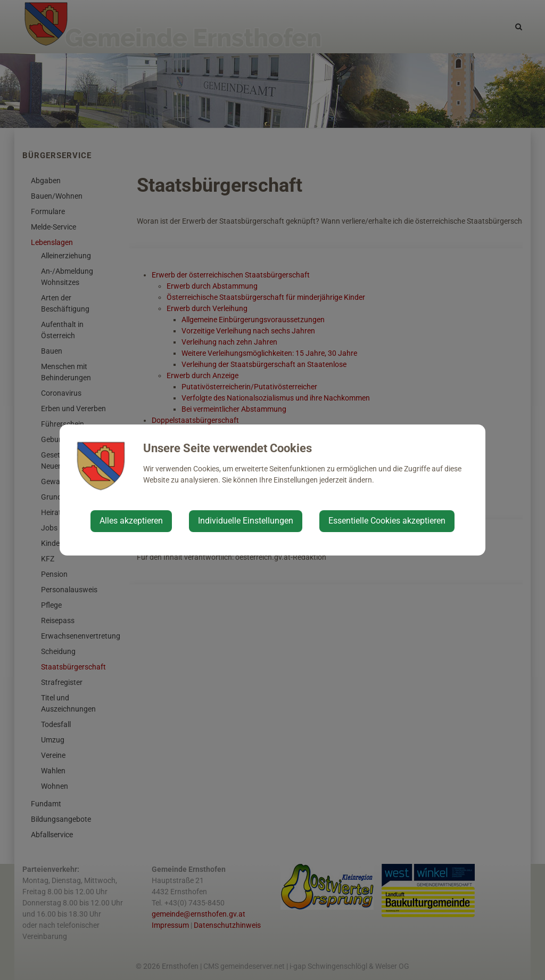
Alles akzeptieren (131, 521)
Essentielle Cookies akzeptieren (387, 521)
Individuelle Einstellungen (246, 521)
